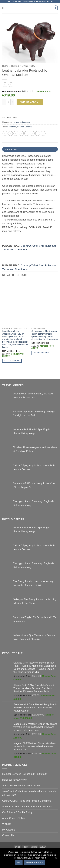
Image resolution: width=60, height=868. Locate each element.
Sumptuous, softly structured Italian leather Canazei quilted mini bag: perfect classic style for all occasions (45, 335)
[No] (56, 859)
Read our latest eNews (14, 780)
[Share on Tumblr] (43, 133)
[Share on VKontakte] (32, 133)
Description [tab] (11, 149)
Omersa (28, 127)
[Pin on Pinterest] (27, 133)
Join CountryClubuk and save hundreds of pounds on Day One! (29, 793)
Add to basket (30, 102)
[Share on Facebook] (10, 133)
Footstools (12, 127)
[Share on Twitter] (16, 133)
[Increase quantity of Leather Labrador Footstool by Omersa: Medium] (12, 102)
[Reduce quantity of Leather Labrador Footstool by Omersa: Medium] (4, 102)
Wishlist (6, 824)
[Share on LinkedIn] (38, 133)
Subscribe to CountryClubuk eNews (21, 785)
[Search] (50, 8)
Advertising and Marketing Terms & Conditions (27, 807)
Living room (29, 66)
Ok (19, 863)
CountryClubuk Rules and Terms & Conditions (27, 801)
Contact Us (8, 835)
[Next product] (5, 85)
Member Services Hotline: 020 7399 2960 (24, 774)
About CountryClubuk (14, 818)
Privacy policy (35, 863)
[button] (4, 8)
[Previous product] (11, 85)
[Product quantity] (8, 102)
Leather (21, 127)
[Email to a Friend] (21, 133)
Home (5, 66)
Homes (15, 66)
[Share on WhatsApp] (5, 133)
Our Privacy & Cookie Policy (17, 812)
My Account (9, 830)
